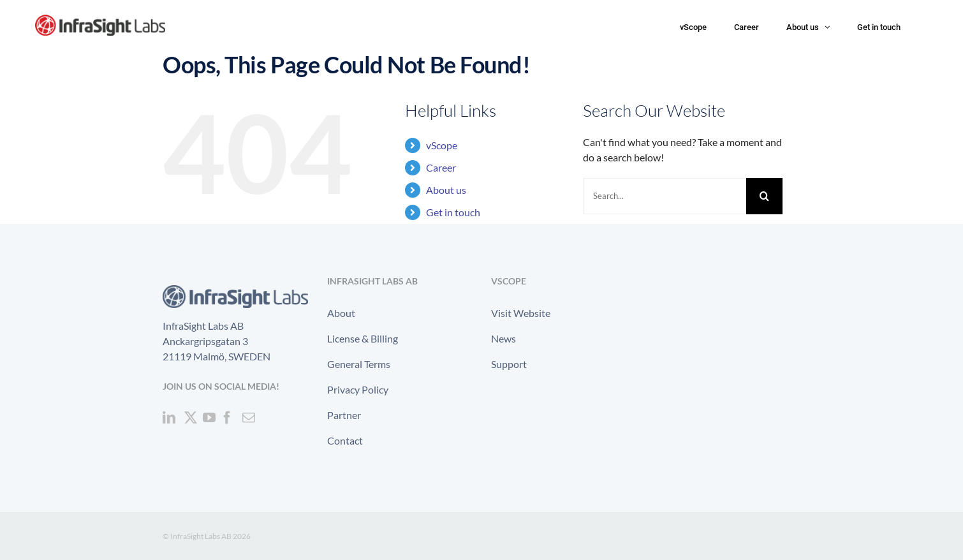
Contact (345, 440)
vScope (442, 145)
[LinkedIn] (169, 418)
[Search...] (665, 196)
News (504, 338)
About (341, 313)
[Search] (764, 196)
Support (509, 364)
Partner (344, 415)
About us (446, 190)
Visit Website (521, 313)
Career (441, 167)
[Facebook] (227, 418)
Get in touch (453, 212)
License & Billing (363, 338)
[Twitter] (191, 418)
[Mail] (249, 418)
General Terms (359, 364)
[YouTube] (209, 418)
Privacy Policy (358, 389)
